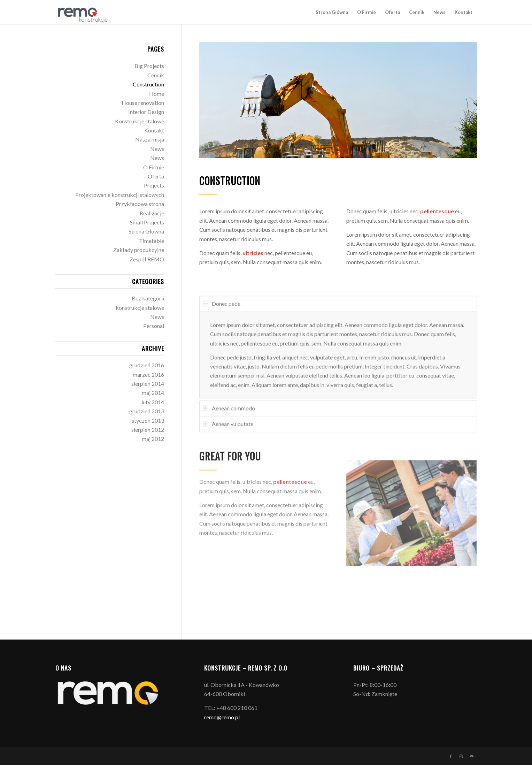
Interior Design (146, 112)
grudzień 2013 (147, 411)
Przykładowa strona (140, 204)
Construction (148, 84)
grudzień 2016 (147, 365)
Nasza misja (150, 139)
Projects (154, 185)
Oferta (156, 176)
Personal (154, 326)
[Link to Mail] (472, 756)
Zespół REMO (147, 259)
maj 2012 (153, 439)
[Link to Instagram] (461, 756)
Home (157, 94)
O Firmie (154, 167)
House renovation (143, 103)
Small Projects (147, 222)
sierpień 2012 (148, 430)
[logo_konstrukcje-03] (82, 12)
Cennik (156, 75)
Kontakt (154, 130)
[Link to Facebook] (451, 756)
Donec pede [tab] (222, 318)
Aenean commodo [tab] (229, 422)
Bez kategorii (148, 298)
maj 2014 (153, 393)
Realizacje (152, 213)
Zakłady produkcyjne (139, 250)
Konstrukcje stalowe (140, 121)
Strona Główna (146, 231)
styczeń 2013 (148, 420)
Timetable (152, 241)
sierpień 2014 (148, 384)
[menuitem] (332, 12)
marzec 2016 (148, 374)
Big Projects (149, 66)
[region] (338, 369)
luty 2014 (153, 402)
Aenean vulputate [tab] (228, 438)
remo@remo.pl (222, 717)
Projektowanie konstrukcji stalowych (120, 195)
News (157, 149)
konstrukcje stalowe (140, 308)
